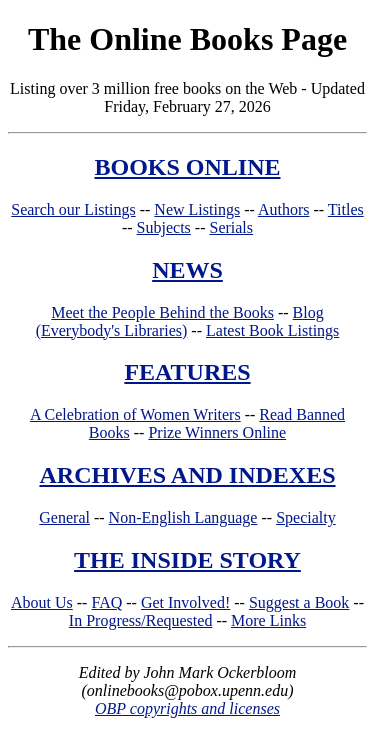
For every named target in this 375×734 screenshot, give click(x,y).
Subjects (164, 227)
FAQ (106, 602)
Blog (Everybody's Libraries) (180, 321)
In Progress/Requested (141, 620)
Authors (284, 209)
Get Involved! (185, 602)
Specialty (306, 517)
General (64, 517)
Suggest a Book (299, 602)
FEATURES (187, 372)
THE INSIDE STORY (187, 560)
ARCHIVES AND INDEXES (187, 475)
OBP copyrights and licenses (187, 708)
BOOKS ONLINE (187, 167)
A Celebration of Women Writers (135, 414)
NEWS (187, 270)
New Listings (197, 209)
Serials (231, 227)
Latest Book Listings (272, 330)
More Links (268, 620)
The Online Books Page (187, 39)
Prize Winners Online (217, 432)
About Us (42, 602)
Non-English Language (183, 517)
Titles (346, 209)
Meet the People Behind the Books (162, 312)
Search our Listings (73, 209)
